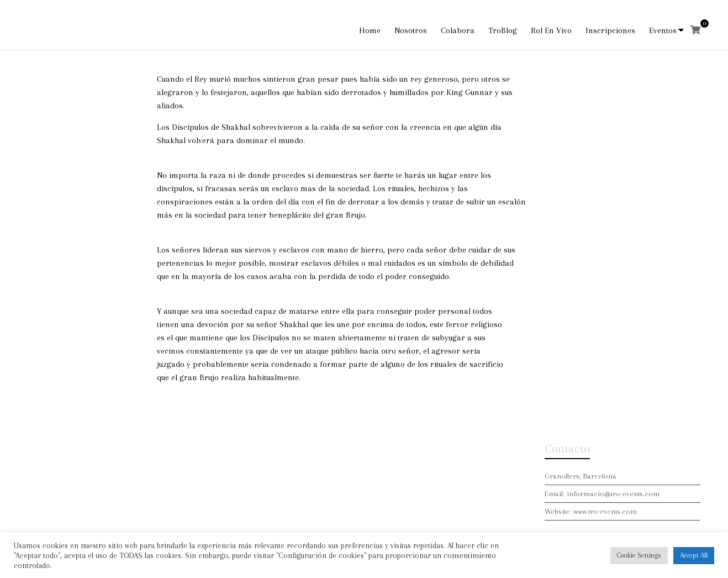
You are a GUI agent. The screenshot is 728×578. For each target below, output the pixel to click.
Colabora (458, 30)
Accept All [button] (694, 555)
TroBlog (503, 30)
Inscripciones (610, 30)
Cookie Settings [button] (639, 555)
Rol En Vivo (551, 30)
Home (370, 30)
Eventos (663, 30)
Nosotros (411, 30)
